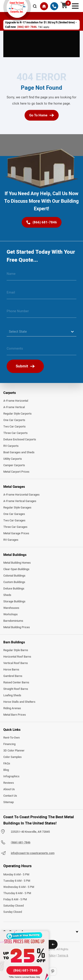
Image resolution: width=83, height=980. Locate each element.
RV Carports (11, 446)
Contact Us (10, 796)
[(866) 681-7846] (54, 6)
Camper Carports (14, 465)
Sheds (7, 595)
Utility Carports (13, 459)
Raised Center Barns (16, 682)
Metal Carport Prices (16, 472)
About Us (9, 789)
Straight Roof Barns (16, 689)
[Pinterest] (53, 971)
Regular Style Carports (17, 414)
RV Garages (11, 540)
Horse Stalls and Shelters (19, 702)
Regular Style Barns (16, 650)
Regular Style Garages (17, 508)
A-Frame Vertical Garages (20, 501)
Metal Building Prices (17, 627)
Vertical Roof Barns (16, 663)
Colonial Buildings (14, 576)
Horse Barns (11, 670)
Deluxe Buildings (14, 589)
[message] (41, 350)
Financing (9, 744)
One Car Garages (14, 514)
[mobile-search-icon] (35, 6)
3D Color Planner (14, 751)
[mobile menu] (75, 6)
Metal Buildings (15, 555)
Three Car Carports (15, 433)
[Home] (44, 6)
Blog (6, 770)
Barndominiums (13, 621)
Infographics (11, 776)
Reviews (9, 783)
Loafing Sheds (12, 695)
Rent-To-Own (12, 738)
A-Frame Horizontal (16, 401)
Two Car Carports (14, 427)
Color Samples (13, 757)
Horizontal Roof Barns (17, 657)
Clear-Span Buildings (16, 569)
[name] (41, 275)
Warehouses (11, 608)
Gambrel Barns (13, 676)
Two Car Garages (14, 520)
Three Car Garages (15, 527)
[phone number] (41, 313)
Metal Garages (14, 487)
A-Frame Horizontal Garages (21, 495)
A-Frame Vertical (14, 407)
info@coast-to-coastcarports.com (33, 853)
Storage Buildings (14, 601)
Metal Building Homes (17, 563)
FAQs (7, 763)
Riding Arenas (12, 708)
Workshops (11, 614)
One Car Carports (14, 420)
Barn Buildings (14, 642)
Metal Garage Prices (16, 533)
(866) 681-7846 (27, 27)
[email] (41, 294)
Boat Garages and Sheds (19, 452)
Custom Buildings (14, 582)
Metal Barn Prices (15, 715)
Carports (10, 393)
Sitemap (9, 802)
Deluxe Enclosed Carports (20, 439)
